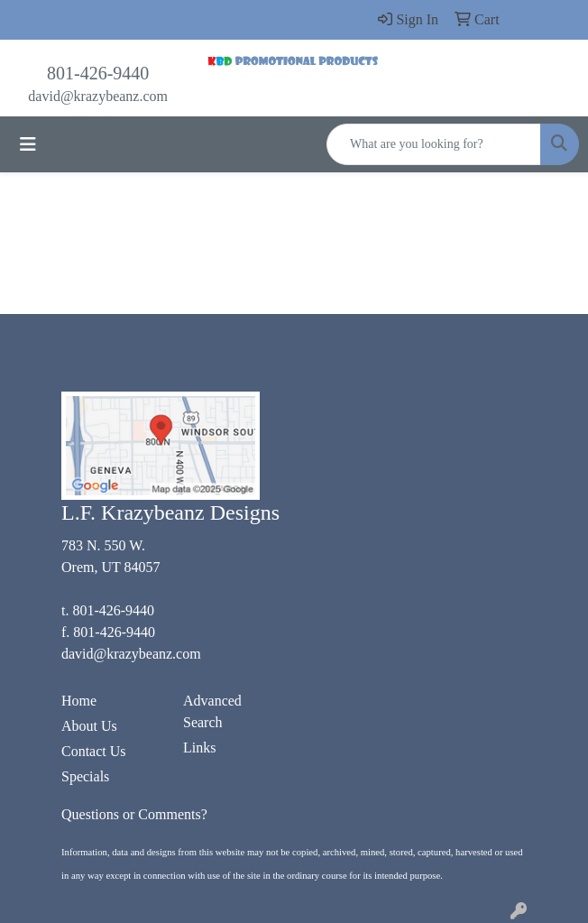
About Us (89, 726)
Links (199, 748)
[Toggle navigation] (28, 144)
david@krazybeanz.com (98, 96)
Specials (85, 776)
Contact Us (94, 751)
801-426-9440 (98, 73)
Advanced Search (212, 711)
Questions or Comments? (134, 814)
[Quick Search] (434, 144)
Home (79, 701)
